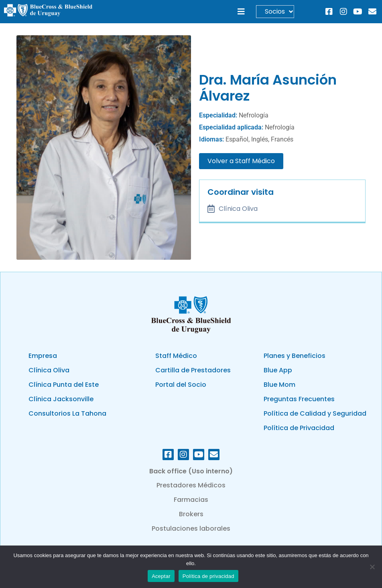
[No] (372, 567)
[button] (241, 12)
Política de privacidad (208, 576)
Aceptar (161, 576)
